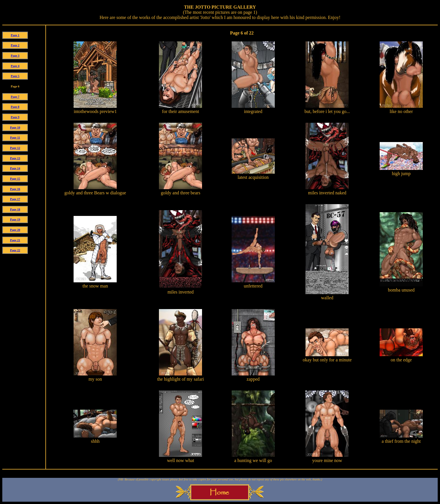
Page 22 (15, 250)
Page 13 (15, 158)
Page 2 (15, 45)
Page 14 (15, 168)
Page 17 (15, 199)
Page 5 (15, 76)
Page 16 (15, 189)
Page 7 (15, 97)
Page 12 (15, 148)
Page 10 (15, 128)
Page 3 (15, 56)
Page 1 (15, 35)
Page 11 (15, 138)
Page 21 (15, 240)
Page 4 (15, 66)
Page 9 (15, 117)
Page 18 (15, 209)
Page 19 (15, 220)
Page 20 (15, 230)
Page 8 (15, 107)
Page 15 (15, 179)
